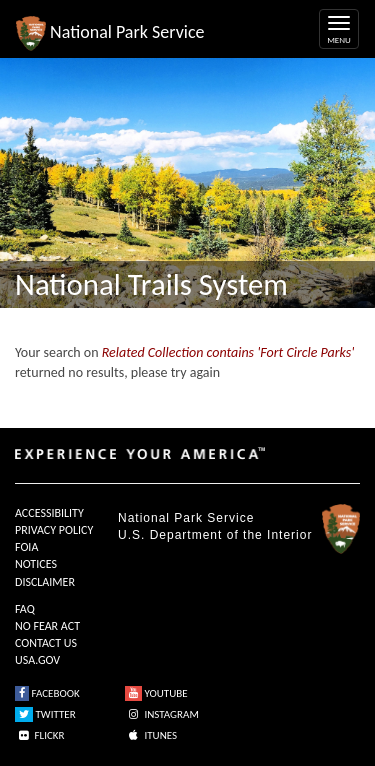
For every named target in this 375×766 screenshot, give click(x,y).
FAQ (25, 609)
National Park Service (186, 518)
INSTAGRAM (162, 714)
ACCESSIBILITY (49, 513)
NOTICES (36, 564)
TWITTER (45, 714)
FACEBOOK (47, 693)
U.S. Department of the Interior (215, 535)
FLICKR (40, 735)
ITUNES (151, 735)
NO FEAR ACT (47, 626)
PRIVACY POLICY (54, 530)
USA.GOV (37, 660)
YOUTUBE (156, 693)
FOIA (26, 547)
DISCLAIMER (45, 582)
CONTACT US (46, 643)
